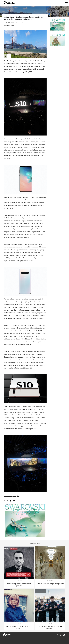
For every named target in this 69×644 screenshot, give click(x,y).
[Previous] (5, 56)
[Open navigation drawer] (66, 3)
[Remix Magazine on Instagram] (61, 635)
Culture (7, 23)
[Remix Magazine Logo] (10, 3)
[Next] (9, 56)
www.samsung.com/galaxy (12, 496)
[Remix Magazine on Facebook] (57, 635)
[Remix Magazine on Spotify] (64, 635)
